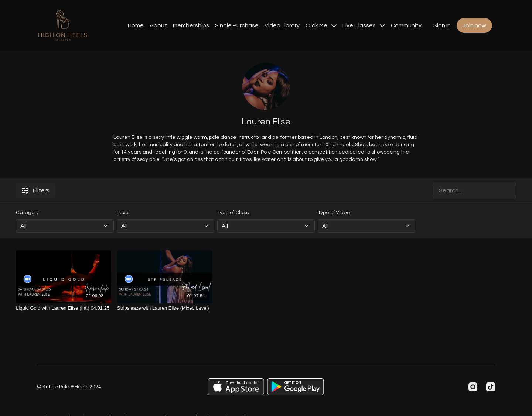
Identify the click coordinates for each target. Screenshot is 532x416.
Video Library (282, 25)
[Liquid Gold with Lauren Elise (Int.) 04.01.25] (64, 308)
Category (27, 213)
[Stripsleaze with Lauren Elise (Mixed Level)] (165, 308)
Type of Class (233, 213)
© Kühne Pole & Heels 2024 (69, 387)
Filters (36, 190)
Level (123, 213)
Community (406, 25)
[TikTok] (491, 387)
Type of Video (334, 213)
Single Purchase (237, 25)
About (158, 25)
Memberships (191, 25)
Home (136, 25)
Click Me (321, 25)
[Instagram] (473, 387)
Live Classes (364, 25)
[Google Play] (296, 387)
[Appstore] (236, 387)
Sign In (442, 25)
